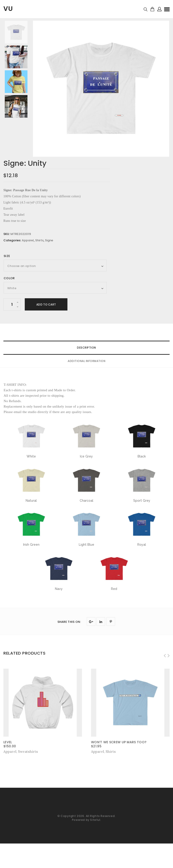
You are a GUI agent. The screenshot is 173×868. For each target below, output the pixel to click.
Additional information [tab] (86, 361)
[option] (101, 89)
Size (7, 256)
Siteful (95, 820)
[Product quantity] (12, 304)
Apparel (28, 240)
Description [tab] (86, 348)
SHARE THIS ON (69, 622)
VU (8, 9)
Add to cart (46, 304)
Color (9, 278)
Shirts (39, 240)
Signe (49, 240)
